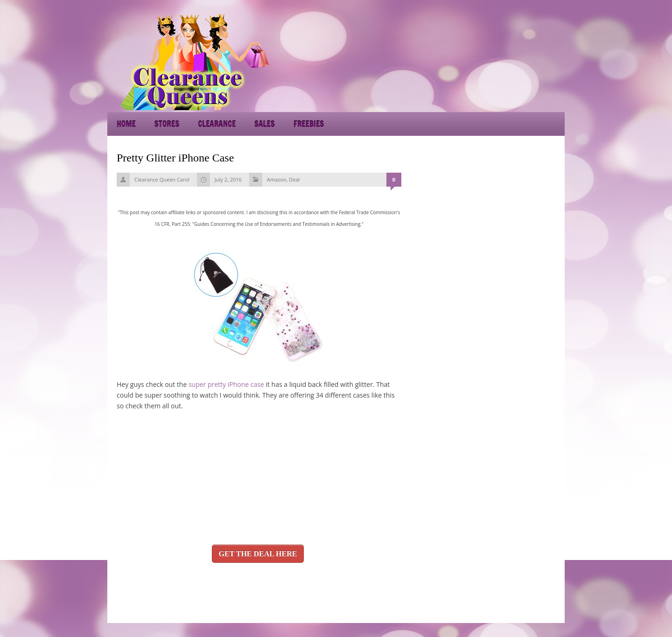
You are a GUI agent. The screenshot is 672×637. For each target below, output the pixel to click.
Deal (294, 179)
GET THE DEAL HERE (258, 554)
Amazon (277, 179)
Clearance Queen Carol (162, 179)
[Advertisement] (481, 61)
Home (126, 124)
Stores (167, 124)
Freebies (309, 124)
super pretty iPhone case (226, 384)
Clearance (217, 124)
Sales (265, 124)
